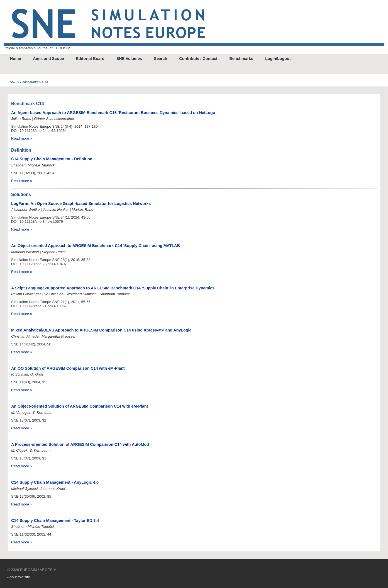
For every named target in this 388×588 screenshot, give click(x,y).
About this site (19, 577)
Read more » (22, 138)
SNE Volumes (129, 59)
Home (16, 59)
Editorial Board (90, 59)
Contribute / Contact (198, 59)
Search (161, 59)
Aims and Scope (48, 59)
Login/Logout (278, 59)
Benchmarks (241, 59)
